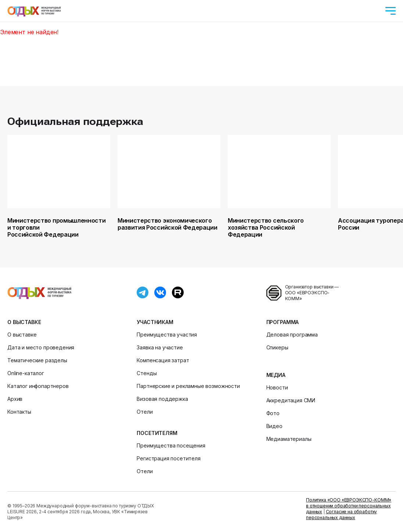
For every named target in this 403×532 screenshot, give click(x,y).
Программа (283, 322)
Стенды (147, 373)
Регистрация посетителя (168, 458)
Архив (15, 399)
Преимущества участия (167, 335)
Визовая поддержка (162, 399)
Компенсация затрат (163, 360)
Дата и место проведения (41, 347)
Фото (273, 413)
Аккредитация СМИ (291, 400)
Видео (274, 426)
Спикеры (277, 347)
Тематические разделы (37, 360)
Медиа (276, 375)
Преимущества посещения (171, 445)
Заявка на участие (160, 347)
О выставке (24, 322)
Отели (145, 412)
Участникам (155, 322)
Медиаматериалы (289, 439)
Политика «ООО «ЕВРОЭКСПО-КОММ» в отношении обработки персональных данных (349, 506)
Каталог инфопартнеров (38, 386)
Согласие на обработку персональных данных (341, 515)
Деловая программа (292, 335)
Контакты (19, 412)
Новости (277, 387)
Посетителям (157, 433)
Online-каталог (26, 373)
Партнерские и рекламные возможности (188, 386)
